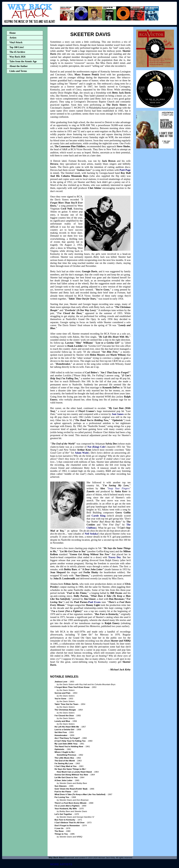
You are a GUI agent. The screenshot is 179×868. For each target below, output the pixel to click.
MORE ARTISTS (61, 864)
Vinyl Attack (16, 42)
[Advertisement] (25, 130)
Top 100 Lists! (17, 47)
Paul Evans (94, 602)
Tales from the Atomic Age (23, 61)
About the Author (19, 66)
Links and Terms (18, 71)
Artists (13, 38)
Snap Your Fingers (119, 488)
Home (12, 33)
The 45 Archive (17, 52)
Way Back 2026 (17, 57)
